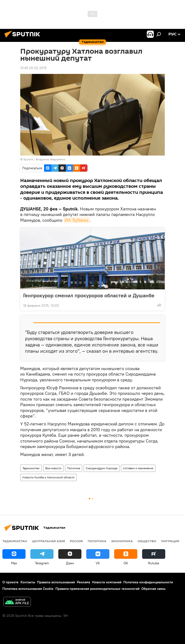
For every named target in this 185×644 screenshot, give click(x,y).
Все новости (53, 468)
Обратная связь (153, 589)
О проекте (10, 582)
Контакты (28, 582)
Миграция (170, 541)
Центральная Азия (48, 541)
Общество (147, 541)
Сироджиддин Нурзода (102, 468)
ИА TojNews (77, 220)
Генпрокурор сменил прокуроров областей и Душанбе (89, 295)
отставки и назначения (138, 468)
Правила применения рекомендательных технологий (97, 589)
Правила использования (56, 582)
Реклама (83, 582)
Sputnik (29, 159)
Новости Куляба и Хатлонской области (48, 477)
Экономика (122, 541)
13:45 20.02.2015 (33, 68)
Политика (74, 468)
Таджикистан (31, 468)
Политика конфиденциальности (148, 582)
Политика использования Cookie (28, 589)
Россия (76, 541)
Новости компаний (107, 582)
